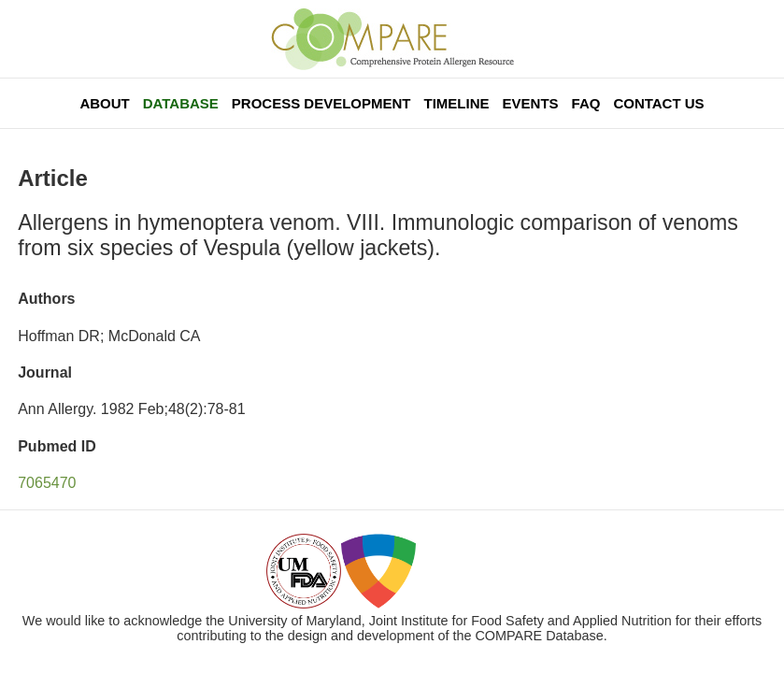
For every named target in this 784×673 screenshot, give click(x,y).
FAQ (586, 103)
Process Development (321, 103)
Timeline (457, 103)
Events (531, 103)
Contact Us (658, 103)
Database (181, 103)
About (104, 103)
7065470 (47, 483)
